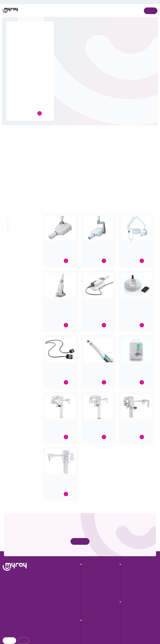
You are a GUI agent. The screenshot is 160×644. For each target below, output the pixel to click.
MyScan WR (88, 610)
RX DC (86, 587)
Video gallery (128, 620)
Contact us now (80, 547)
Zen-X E (86, 601)
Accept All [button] (112, 20)
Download (8, 628)
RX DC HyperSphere (92, 578)
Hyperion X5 (88, 643)
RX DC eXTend (89, 582)
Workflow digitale (129, 615)
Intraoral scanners (17, 231)
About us (7, 623)
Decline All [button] (125, 20)
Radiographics (16, 220)
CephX (125, 596)
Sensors (13, 224)
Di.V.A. (125, 587)
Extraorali (14, 235)
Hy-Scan (87, 592)
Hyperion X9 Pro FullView (94, 639)
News (6, 633)
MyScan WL (88, 606)
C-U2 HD (87, 615)
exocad (125, 592)
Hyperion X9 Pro (90, 634)
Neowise (126, 578)
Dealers (7, 639)
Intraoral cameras (17, 227)
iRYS (124, 582)
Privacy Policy (113, 8)
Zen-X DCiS (88, 596)
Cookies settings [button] (100, 20)
